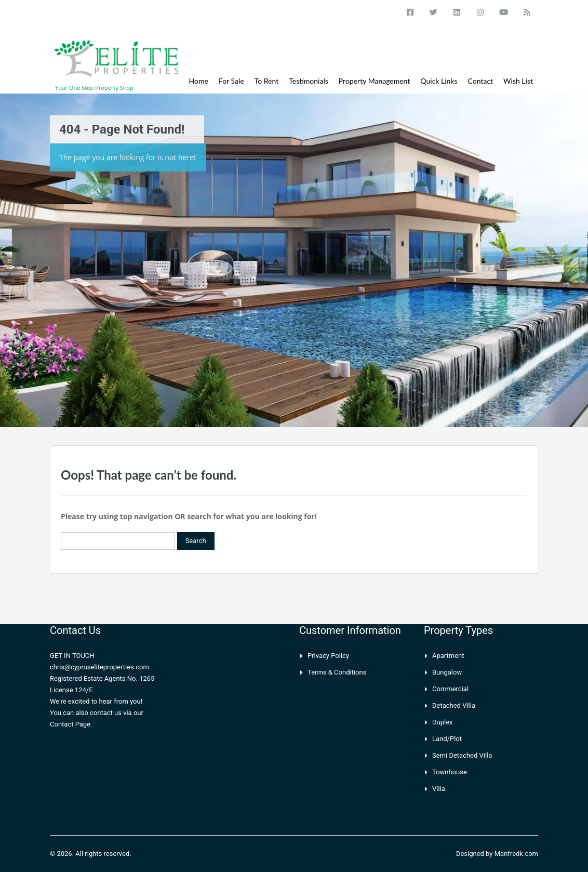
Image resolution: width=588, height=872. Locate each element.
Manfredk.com (516, 854)
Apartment (448, 656)
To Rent (267, 81)
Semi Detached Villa (462, 755)
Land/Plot (447, 739)
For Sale (231, 81)
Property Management (375, 81)
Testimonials (309, 81)
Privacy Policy (328, 656)
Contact (481, 81)
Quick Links (439, 81)
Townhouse (450, 772)
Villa (439, 789)
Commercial (450, 689)
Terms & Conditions (337, 672)
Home (199, 81)
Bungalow (447, 672)
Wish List (518, 81)
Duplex (443, 722)
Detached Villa (454, 705)
